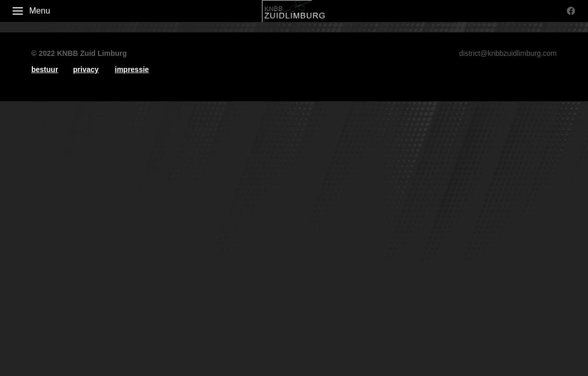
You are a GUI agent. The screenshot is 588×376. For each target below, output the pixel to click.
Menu (31, 11)
